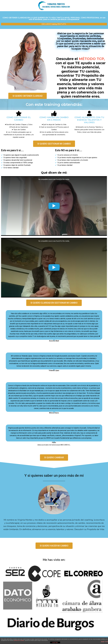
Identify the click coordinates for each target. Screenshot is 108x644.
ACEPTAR (55, 643)
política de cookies (19, 640)
